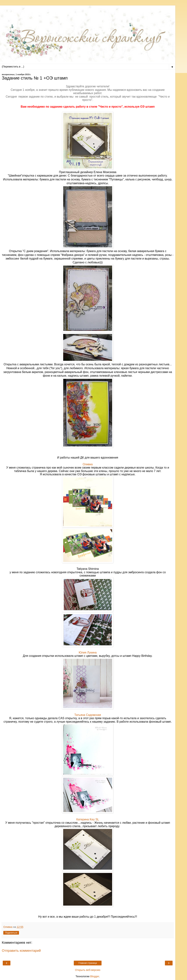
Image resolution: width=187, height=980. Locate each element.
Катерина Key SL (88, 819)
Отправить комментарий (21, 951)
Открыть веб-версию (88, 970)
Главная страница (88, 963)
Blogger (95, 976)
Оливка (88, 464)
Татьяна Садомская (88, 715)
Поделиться (11, 933)
